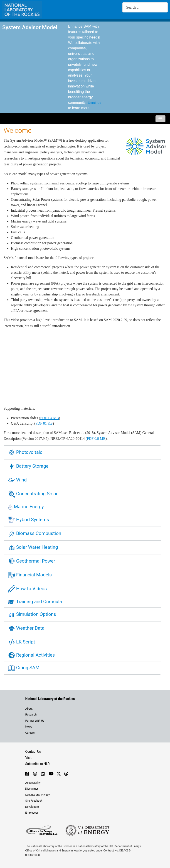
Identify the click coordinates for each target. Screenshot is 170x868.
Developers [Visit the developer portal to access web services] (32, 807)
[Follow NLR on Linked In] (43, 774)
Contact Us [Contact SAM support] (33, 752)
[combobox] (145, 7)
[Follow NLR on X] (58, 774)
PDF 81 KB (44, 423)
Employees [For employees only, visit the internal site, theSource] (32, 813)
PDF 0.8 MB (96, 439)
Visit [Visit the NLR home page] (28, 758)
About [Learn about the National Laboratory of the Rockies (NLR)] (29, 709)
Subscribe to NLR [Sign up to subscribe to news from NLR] (37, 764)
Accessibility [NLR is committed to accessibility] (33, 783)
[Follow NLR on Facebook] (27, 774)
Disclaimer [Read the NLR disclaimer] (32, 789)
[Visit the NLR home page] (50, 699)
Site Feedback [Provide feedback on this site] (34, 801)
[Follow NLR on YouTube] (50, 774)
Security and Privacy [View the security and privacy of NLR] (37, 795)
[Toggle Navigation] (160, 119)
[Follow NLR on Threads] (66, 774)
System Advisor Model (30, 27)
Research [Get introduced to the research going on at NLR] (31, 715)
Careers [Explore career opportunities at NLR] (30, 733)
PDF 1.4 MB (49, 418)
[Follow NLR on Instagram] (35, 774)
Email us (94, 103)
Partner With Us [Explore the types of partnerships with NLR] (35, 721)
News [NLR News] (29, 727)
